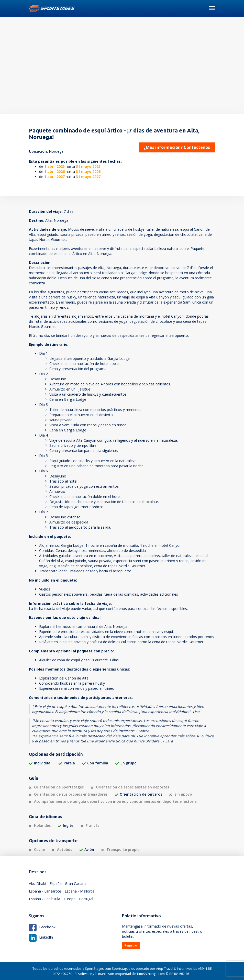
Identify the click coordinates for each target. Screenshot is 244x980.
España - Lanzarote (45, 891)
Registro (131, 945)
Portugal (86, 899)
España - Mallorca (80, 891)
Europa (70, 899)
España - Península (45, 899)
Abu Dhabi (37, 883)
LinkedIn (41, 937)
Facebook (42, 927)
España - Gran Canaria (68, 883)
